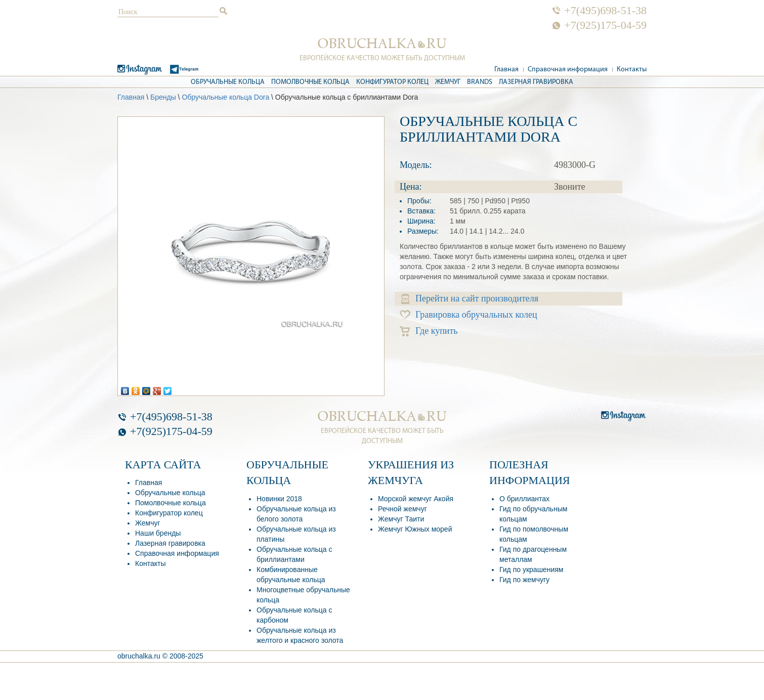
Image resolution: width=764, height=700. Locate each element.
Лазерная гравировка (536, 82)
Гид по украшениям (531, 570)
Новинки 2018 (279, 499)
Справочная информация (568, 70)
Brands (480, 82)
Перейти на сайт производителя (470, 299)
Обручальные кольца (228, 82)
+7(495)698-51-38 (605, 11)
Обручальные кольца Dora (225, 97)
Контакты (632, 70)
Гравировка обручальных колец (469, 315)
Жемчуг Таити (401, 519)
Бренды (163, 97)
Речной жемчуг (402, 509)
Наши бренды (158, 533)
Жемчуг (448, 82)
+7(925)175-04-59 (605, 25)
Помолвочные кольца (310, 82)
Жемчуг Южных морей (415, 529)
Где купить (429, 331)
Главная (506, 70)
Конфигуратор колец (392, 82)
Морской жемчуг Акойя (416, 499)
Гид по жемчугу (524, 580)
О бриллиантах (524, 499)
